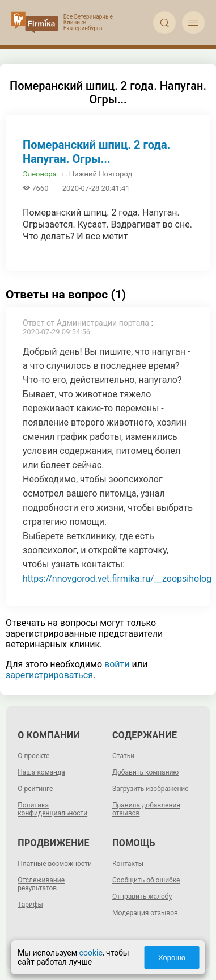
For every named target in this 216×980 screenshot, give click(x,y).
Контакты (128, 864)
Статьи (123, 756)
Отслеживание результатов (41, 884)
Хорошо (172, 958)
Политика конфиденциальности (52, 809)
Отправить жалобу (142, 897)
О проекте (33, 756)
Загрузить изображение (151, 789)
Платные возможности (55, 864)
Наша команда (41, 772)
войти (117, 664)
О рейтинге (35, 789)
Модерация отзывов (145, 913)
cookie (91, 953)
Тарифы (30, 905)
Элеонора (40, 174)
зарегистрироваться (49, 675)
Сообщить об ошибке (146, 880)
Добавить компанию (145, 772)
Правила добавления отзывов (146, 809)
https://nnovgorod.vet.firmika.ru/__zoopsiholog (117, 579)
